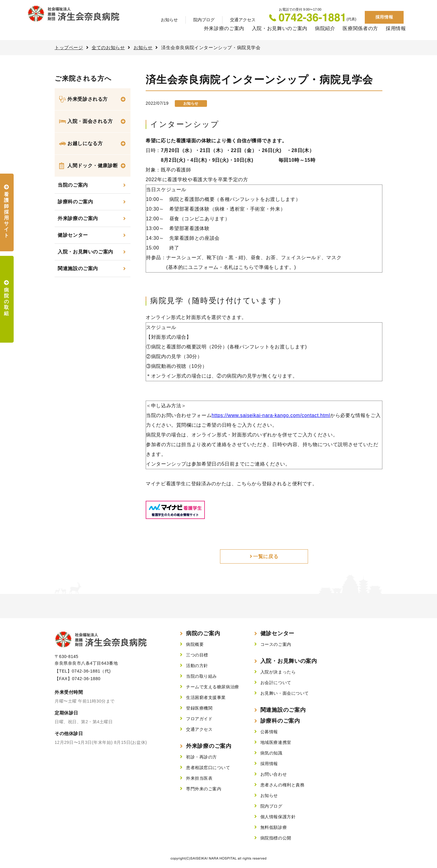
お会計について (276, 683)
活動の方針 (197, 666)
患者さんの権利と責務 (283, 785)
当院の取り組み (202, 676)
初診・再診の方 (202, 757)
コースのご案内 (276, 644)
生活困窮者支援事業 (206, 697)
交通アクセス (243, 20)
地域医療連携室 (276, 742)
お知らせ (169, 20)
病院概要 (195, 644)
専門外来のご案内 (204, 789)
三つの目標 (197, 655)
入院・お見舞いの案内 (289, 661)
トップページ (69, 47)
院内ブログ (204, 20)
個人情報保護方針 (278, 817)
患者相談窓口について (208, 768)
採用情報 (384, 17)
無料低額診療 (274, 827)
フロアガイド (199, 719)
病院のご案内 (203, 633)
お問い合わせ (274, 774)
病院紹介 (325, 28)
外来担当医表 (199, 778)
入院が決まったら (278, 672)
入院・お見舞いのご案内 (280, 28)
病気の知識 (271, 753)
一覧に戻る (266, 556)
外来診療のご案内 (224, 28)
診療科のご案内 (75, 202)
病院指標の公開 (276, 838)
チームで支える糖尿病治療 (213, 687)
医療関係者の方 (360, 28)
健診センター (73, 235)
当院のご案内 (73, 185)
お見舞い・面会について (285, 693)
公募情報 (269, 732)
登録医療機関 (199, 708)
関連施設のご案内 (78, 268)
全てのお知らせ (108, 47)
